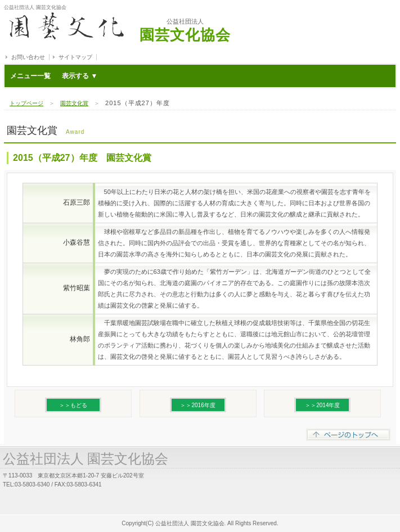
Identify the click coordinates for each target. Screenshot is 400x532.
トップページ (26, 103)
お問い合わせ (28, 57)
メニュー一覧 (54, 76)
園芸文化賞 (74, 103)
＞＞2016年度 (197, 405)
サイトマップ (75, 57)
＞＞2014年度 (322, 405)
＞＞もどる (73, 405)
